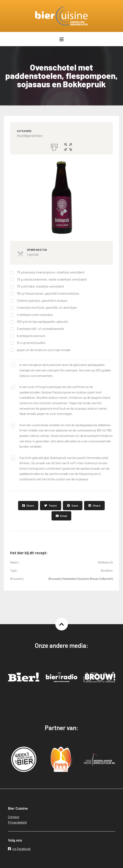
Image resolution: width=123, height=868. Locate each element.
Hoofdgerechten (30, 136)
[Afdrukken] (54, 146)
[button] (68, 146)
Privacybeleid (17, 822)
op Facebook (19, 849)
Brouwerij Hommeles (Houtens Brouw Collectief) (81, 579)
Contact (14, 817)
